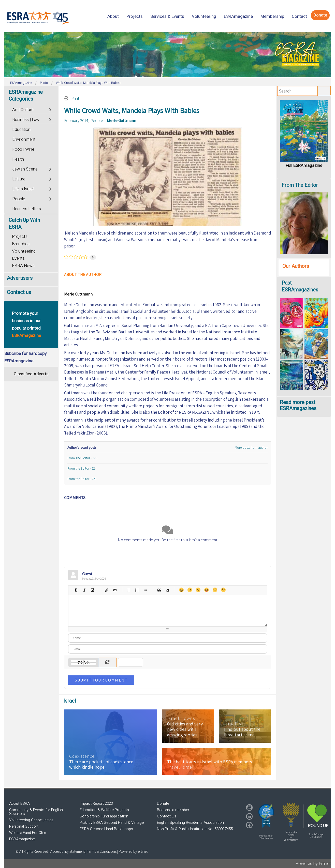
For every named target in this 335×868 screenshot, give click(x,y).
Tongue (206, 590)
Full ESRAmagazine (304, 166)
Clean (167, 590)
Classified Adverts (31, 374)
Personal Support (24, 826)
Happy (181, 590)
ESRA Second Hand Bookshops (106, 829)
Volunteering (24, 251)
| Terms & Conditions (101, 851)
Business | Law (26, 120)
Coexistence (82, 756)
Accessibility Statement (68, 851)
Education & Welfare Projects (104, 810)
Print (75, 98)
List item (145, 590)
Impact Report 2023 (96, 803)
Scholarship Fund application (104, 816)
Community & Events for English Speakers (36, 812)
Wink (223, 590)
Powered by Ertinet (313, 864)
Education (21, 130)
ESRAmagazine (22, 839)
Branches (21, 244)
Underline (93, 590)
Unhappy (215, 590)
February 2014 (76, 120)
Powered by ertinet (133, 851)
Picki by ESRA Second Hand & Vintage (112, 823)
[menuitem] (113, 16)
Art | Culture (23, 110)
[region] (167, 55)
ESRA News (23, 266)
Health (18, 159)
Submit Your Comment (101, 680)
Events (18, 258)
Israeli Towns (181, 718)
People (97, 120)
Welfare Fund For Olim (28, 833)
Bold (76, 590)
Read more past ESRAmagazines (298, 405)
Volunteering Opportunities (31, 820)
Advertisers (20, 278)
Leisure (19, 179)
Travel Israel (180, 767)
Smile (190, 590)
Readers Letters (27, 209)
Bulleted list (129, 590)
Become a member (173, 810)
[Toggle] (51, 109)
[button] (266, 816)
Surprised (198, 590)
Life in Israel (23, 189)
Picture (115, 590)
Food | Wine (23, 149)
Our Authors (296, 266)
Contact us (19, 292)
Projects (20, 236)
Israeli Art (235, 724)
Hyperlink (106, 590)
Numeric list (137, 590)
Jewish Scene (25, 169)
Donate (163, 803)
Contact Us (167, 816)
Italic (84, 590)
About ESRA (19, 803)
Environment (24, 139)
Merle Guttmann (121, 120)
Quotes (159, 590)
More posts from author (251, 448)
